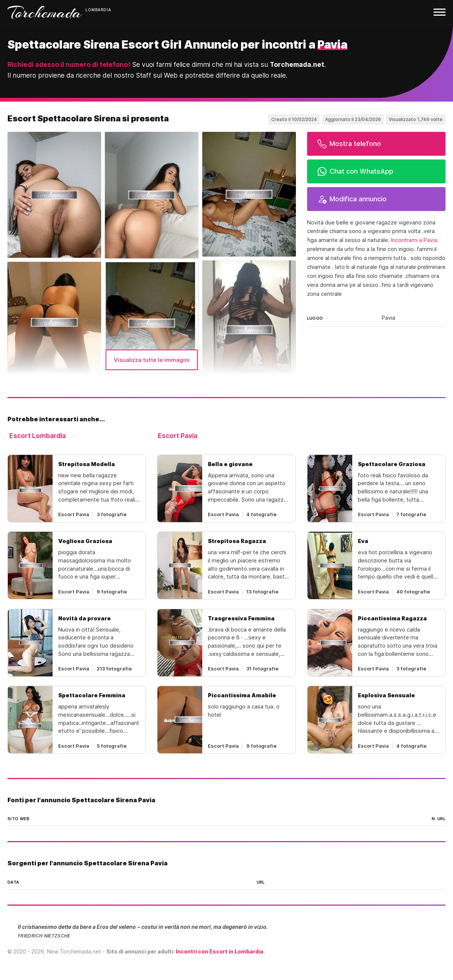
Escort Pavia (178, 436)
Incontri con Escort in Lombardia (220, 951)
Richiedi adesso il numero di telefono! (69, 64)
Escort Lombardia (38, 436)
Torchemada (45, 12)
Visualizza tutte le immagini (152, 360)
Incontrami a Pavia (414, 240)
